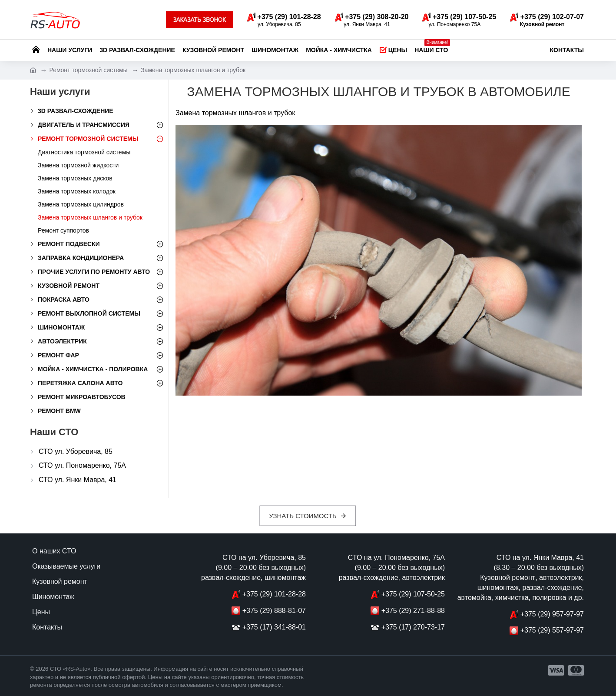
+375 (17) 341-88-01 (274, 627)
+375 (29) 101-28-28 (274, 594)
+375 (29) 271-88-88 (413, 611)
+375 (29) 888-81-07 (274, 611)
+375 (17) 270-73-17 (413, 627)
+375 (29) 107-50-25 (413, 594)
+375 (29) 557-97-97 (552, 630)
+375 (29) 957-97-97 (552, 614)
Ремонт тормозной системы (88, 70)
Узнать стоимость (303, 516)
